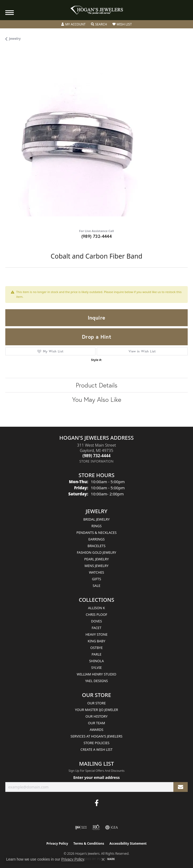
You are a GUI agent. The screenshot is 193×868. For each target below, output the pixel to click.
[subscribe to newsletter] (181, 787)
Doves (96, 621)
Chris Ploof (96, 614)
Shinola (96, 661)
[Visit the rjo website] (96, 827)
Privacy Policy (57, 843)
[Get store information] (97, 461)
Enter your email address (96, 777)
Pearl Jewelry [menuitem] (97, 559)
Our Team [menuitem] (97, 723)
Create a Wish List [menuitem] (97, 749)
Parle (96, 654)
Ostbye (97, 648)
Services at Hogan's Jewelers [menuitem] (96, 736)
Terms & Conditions (89, 843)
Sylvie (96, 668)
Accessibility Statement (128, 843)
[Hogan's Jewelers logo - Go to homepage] (96, 10)
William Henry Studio (96, 674)
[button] (73, 24)
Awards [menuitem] (96, 730)
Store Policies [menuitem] (96, 743)
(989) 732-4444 (97, 236)
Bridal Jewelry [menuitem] (96, 519)
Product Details (97, 385)
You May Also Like (97, 399)
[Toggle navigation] (10, 13)
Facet (97, 628)
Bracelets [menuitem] (96, 546)
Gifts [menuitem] (96, 579)
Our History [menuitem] (96, 716)
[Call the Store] (96, 456)
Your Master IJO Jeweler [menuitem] (97, 710)
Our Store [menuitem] (96, 703)
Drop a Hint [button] (96, 337)
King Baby (97, 641)
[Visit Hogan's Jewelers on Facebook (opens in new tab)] (97, 803)
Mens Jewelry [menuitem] (96, 566)
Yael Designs (96, 681)
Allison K (96, 608)
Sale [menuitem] (96, 586)
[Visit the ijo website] (81, 827)
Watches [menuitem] (96, 572)
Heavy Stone (96, 634)
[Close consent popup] (103, 860)
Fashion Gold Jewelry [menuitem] (97, 552)
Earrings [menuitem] (96, 539)
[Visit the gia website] (112, 827)
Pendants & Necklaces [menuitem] (96, 533)
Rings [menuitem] (96, 526)
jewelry (15, 39)
